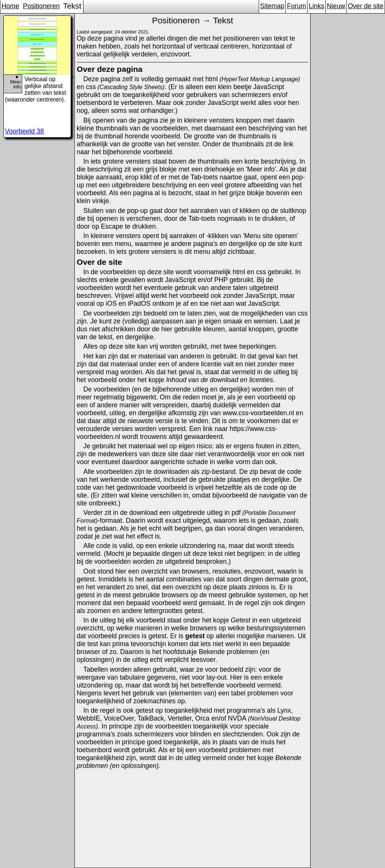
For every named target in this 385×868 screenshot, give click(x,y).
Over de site (366, 6)
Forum (296, 6)
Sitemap (272, 6)
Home (10, 6)
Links (316, 6)
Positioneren (41, 6)
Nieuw (336, 6)
